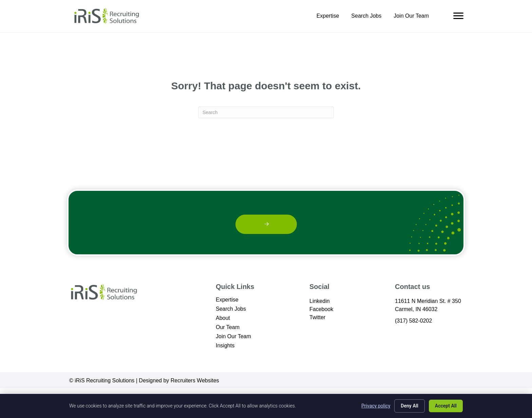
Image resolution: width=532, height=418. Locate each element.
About (223, 318)
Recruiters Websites (195, 380)
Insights (225, 346)
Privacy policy (376, 406)
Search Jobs (366, 16)
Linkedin (320, 301)
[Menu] (458, 16)
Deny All (410, 406)
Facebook (321, 309)
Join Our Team (411, 16)
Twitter (317, 317)
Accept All (446, 406)
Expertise (328, 16)
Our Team (228, 327)
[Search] (266, 112)
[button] (266, 224)
